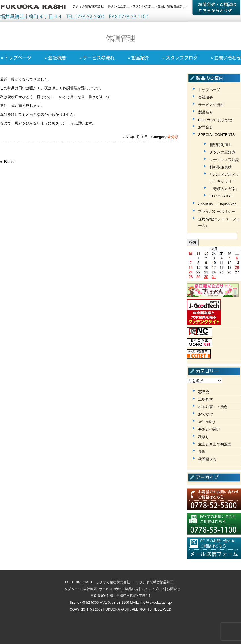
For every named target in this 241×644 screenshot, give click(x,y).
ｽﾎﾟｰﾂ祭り (207, 422)
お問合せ (206, 127)
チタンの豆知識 (222, 152)
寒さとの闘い (209, 429)
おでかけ (206, 414)
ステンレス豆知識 (224, 160)
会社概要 (206, 97)
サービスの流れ (211, 105)
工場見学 (206, 399)
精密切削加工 (221, 145)
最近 (202, 452)
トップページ (209, 90)
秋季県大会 (207, 459)
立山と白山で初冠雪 (215, 444)
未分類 (173, 137)
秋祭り (204, 437)
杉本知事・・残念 (213, 407)
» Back (7, 162)
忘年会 (204, 392)
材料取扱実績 (221, 167)
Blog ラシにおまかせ (215, 120)
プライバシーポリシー (217, 211)
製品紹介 (206, 112)
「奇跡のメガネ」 (224, 189)
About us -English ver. (217, 204)
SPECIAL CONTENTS (217, 135)
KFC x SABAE (221, 196)
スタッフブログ (153, 589)
